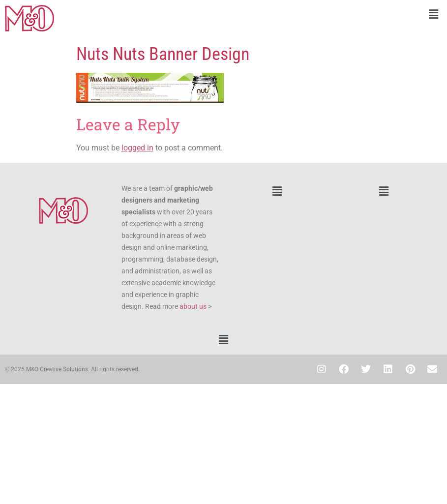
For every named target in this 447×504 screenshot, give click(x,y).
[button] (336, 14)
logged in (137, 148)
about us (193, 306)
